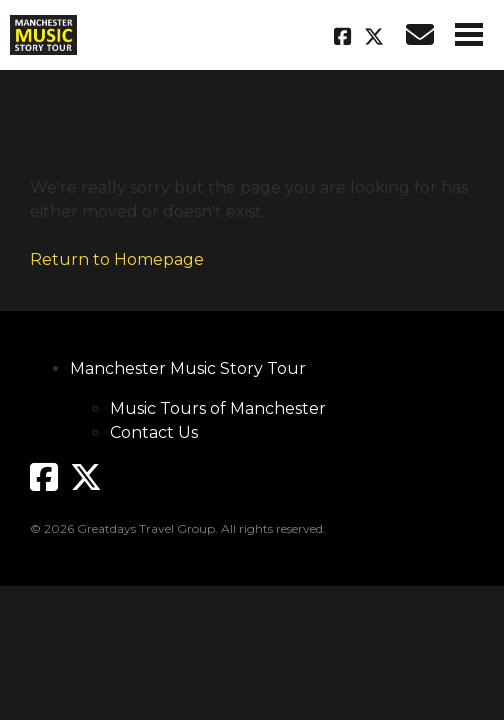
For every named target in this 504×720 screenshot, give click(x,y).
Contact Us (154, 432)
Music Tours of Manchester (218, 408)
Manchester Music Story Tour (188, 368)
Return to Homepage (117, 259)
